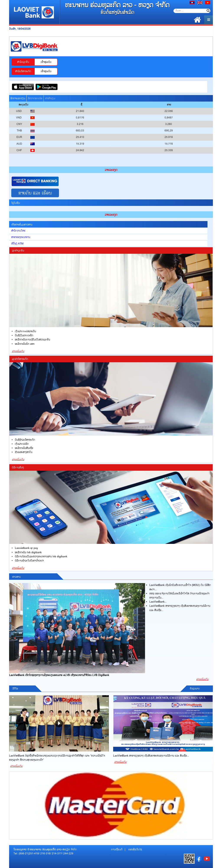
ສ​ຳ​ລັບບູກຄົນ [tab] (23, 62)
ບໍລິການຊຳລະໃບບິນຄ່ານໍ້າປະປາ (29, 561)
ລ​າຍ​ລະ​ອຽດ (111, 170)
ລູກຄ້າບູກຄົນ (18, 251)
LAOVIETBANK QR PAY (26, 548)
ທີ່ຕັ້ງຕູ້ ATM (17, 244)
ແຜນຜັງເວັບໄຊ (135, 849)
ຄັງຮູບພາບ (195, 689)
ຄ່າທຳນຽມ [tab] (50, 98)
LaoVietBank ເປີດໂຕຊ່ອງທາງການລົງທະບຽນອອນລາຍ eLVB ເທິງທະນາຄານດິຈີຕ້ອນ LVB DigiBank (59, 675)
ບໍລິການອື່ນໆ (18, 468)
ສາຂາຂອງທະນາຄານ (21, 237)
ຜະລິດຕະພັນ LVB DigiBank (28, 552)
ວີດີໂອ (15, 689)
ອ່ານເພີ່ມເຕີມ (18, 351)
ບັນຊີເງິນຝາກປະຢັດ (24, 335)
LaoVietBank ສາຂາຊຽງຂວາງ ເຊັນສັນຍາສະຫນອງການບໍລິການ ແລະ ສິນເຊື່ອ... (151, 756)
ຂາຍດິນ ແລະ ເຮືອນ (35, 193)
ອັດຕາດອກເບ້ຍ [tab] (35, 98)
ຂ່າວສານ (16, 577)
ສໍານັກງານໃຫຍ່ (18, 231)
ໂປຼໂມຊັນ (16, 203)
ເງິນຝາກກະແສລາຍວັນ (25, 331)
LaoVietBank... (158, 602)
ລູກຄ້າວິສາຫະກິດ (20, 359)
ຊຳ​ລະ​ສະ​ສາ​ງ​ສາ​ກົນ (24, 452)
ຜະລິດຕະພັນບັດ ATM (25, 344)
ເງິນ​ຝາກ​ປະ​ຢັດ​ (22, 444)
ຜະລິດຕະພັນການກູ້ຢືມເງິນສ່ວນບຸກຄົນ (33, 340)
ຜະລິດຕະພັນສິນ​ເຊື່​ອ (24, 448)
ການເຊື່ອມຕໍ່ (117, 849)
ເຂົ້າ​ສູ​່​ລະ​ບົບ (46, 62)
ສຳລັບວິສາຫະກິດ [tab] (23, 71)
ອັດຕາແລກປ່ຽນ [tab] (18, 98)
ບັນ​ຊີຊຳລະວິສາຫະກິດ (25, 440)
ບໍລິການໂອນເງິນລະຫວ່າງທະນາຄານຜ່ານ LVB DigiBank (41, 557)
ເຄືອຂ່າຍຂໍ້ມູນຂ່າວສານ (22, 225)
